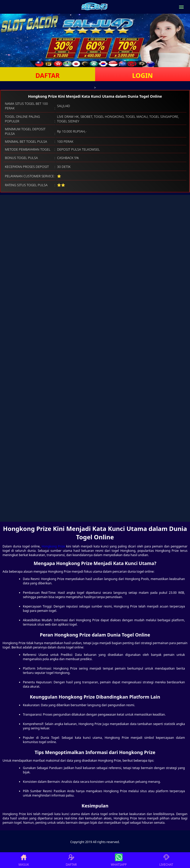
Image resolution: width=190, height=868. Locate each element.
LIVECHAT (166, 860)
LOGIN (143, 75)
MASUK (24, 860)
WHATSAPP (119, 860)
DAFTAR (47, 75)
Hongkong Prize (53, 546)
